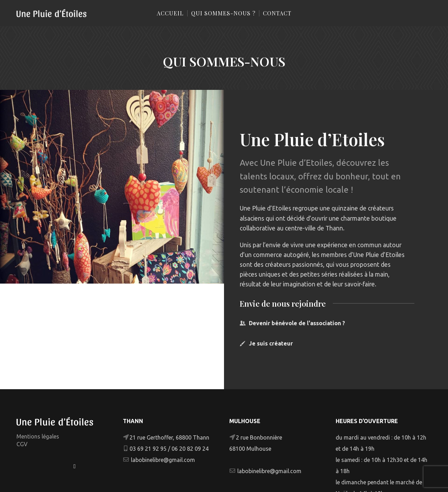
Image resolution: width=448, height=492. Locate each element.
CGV (22, 444)
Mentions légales (38, 436)
